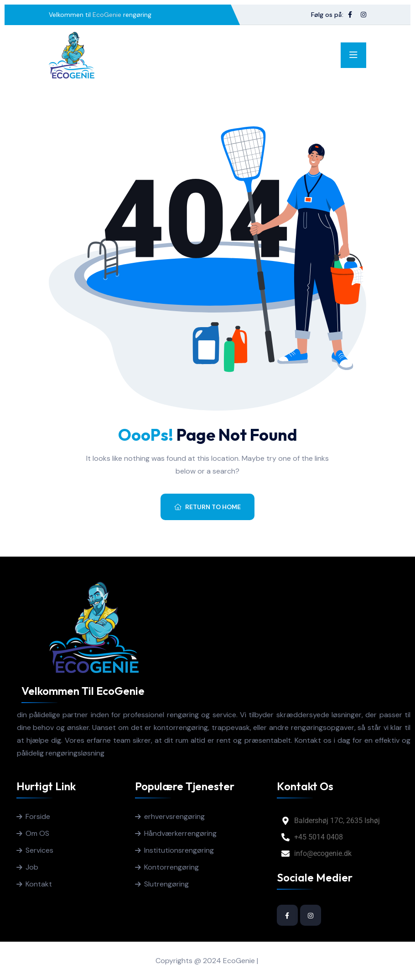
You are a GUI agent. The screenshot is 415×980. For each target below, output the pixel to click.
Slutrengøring (166, 884)
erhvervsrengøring (174, 816)
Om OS (37, 833)
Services (39, 850)
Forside (38, 816)
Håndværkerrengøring (180, 833)
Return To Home (207, 507)
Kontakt (39, 884)
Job (32, 867)
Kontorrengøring (171, 867)
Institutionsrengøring (179, 850)
